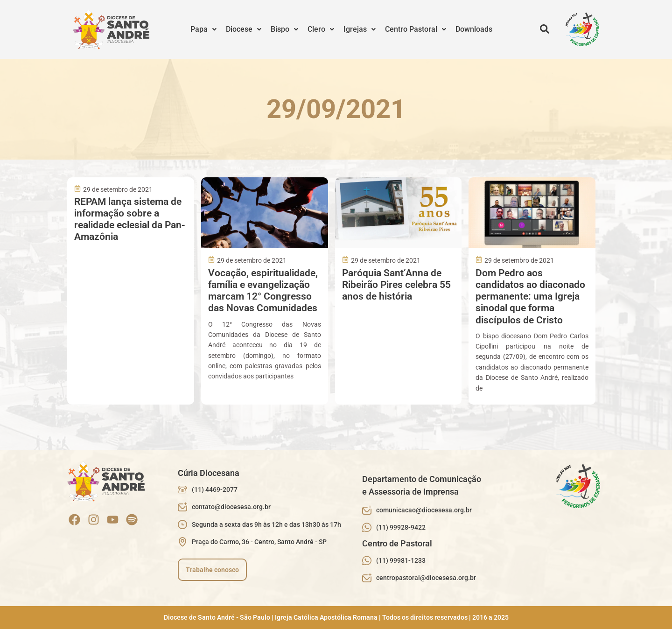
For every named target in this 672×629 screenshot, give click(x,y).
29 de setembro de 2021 (118, 189)
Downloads (474, 29)
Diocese (244, 29)
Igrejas (360, 29)
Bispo (284, 29)
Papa (203, 29)
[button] (203, 29)
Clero (321, 29)
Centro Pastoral (416, 29)
